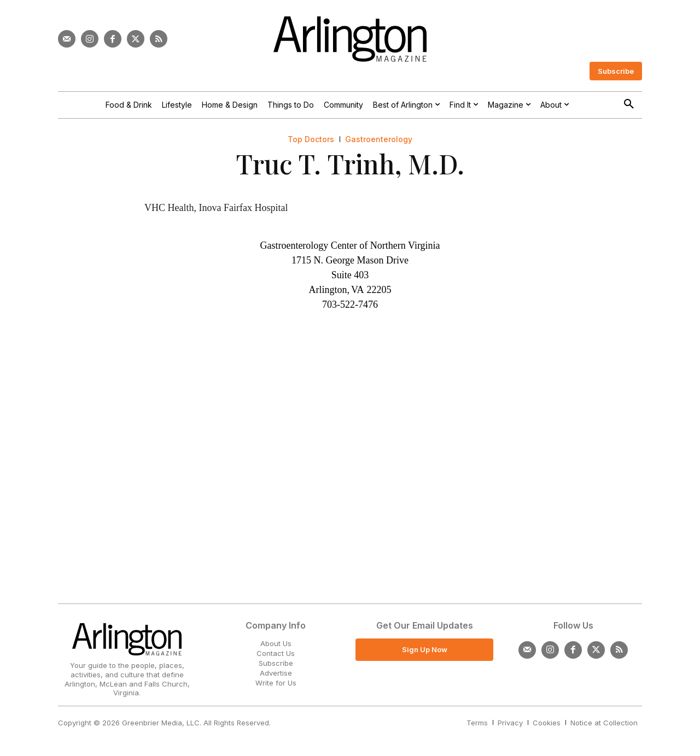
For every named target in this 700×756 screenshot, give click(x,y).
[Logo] (350, 39)
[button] (629, 104)
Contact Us (276, 653)
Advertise (276, 673)
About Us (276, 643)
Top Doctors (311, 139)
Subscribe (276, 663)
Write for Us (276, 683)
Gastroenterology (379, 139)
